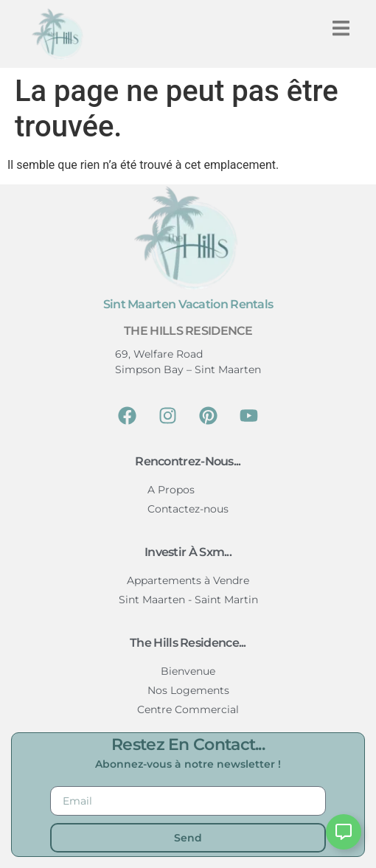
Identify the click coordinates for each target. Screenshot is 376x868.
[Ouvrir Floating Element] (344, 832)
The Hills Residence (188, 331)
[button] (341, 28)
